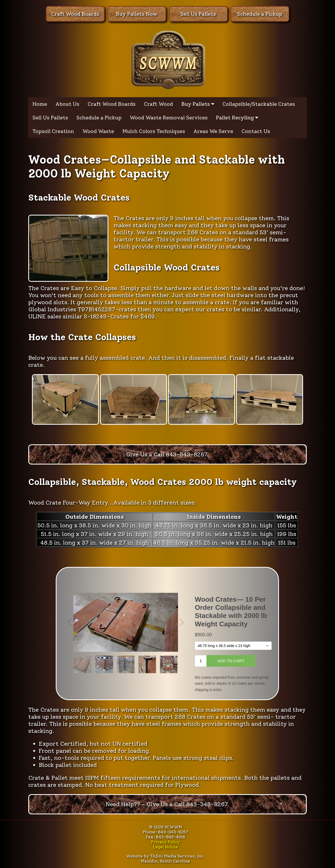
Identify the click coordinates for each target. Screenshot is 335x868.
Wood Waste (98, 131)
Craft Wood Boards (75, 14)
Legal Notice (165, 847)
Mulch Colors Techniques (154, 131)
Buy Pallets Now (137, 14)
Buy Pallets (198, 104)
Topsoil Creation (53, 131)
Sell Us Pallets (198, 14)
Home (40, 104)
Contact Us (256, 131)
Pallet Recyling (237, 118)
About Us (67, 104)
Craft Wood (158, 104)
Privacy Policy (166, 842)
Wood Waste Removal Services (169, 118)
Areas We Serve (213, 131)
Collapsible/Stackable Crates (259, 104)
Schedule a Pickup (260, 14)
